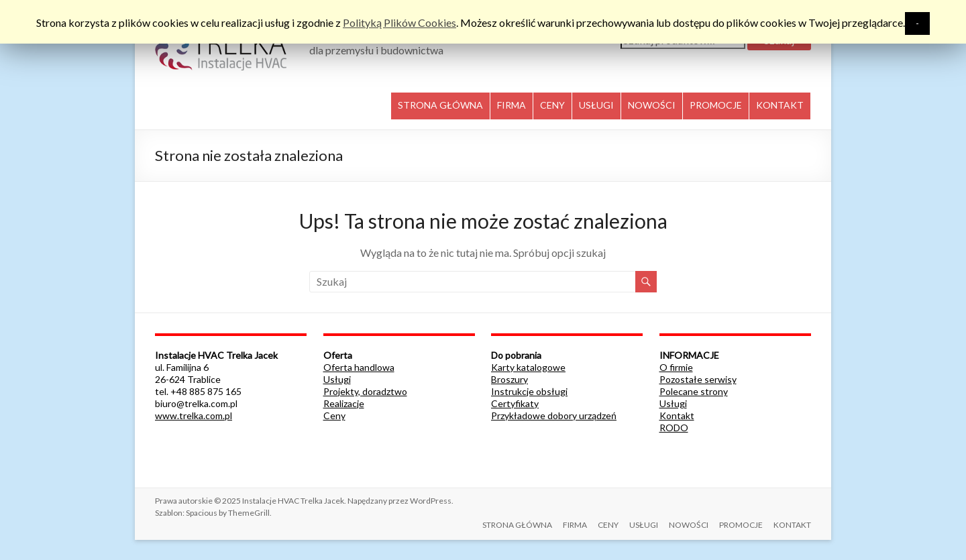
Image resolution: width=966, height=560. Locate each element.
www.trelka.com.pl (194, 415)
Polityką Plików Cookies (399, 22)
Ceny (334, 415)
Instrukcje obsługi (529, 391)
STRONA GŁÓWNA (440, 105)
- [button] (917, 23)
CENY (552, 105)
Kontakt (677, 415)
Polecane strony (694, 391)
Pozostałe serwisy (698, 379)
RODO (674, 428)
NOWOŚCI (652, 105)
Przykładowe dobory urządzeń (554, 415)
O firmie (676, 367)
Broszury (509, 379)
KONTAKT (780, 105)
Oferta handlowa (359, 367)
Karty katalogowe (528, 367)
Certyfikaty (515, 403)
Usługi (337, 379)
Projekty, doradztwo (365, 391)
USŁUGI (596, 105)
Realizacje (344, 403)
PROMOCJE (716, 105)
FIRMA (512, 105)
